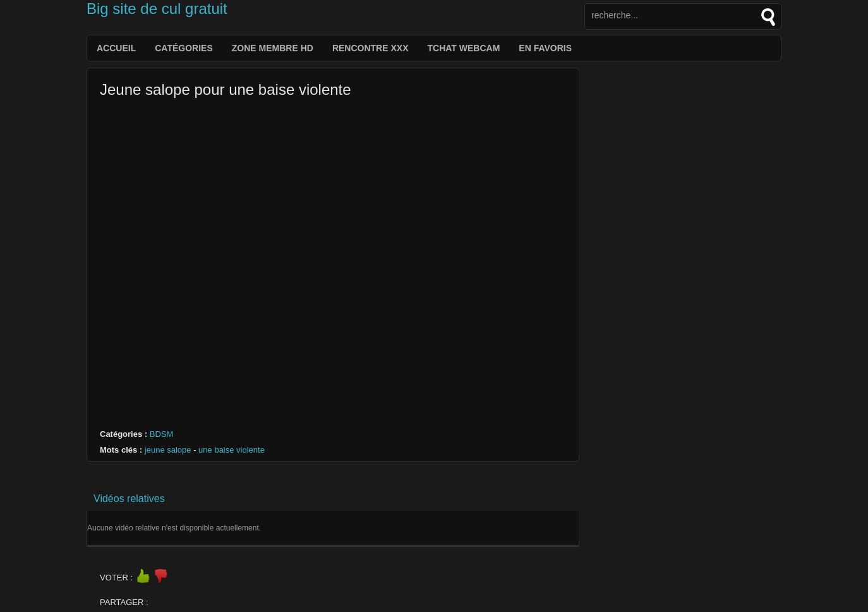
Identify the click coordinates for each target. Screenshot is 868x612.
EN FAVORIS (545, 48)
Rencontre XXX (371, 48)
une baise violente (232, 450)
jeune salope (168, 450)
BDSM (162, 434)
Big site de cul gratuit (157, 9)
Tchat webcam (463, 48)
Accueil (116, 48)
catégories (184, 48)
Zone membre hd (273, 48)
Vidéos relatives (129, 499)
